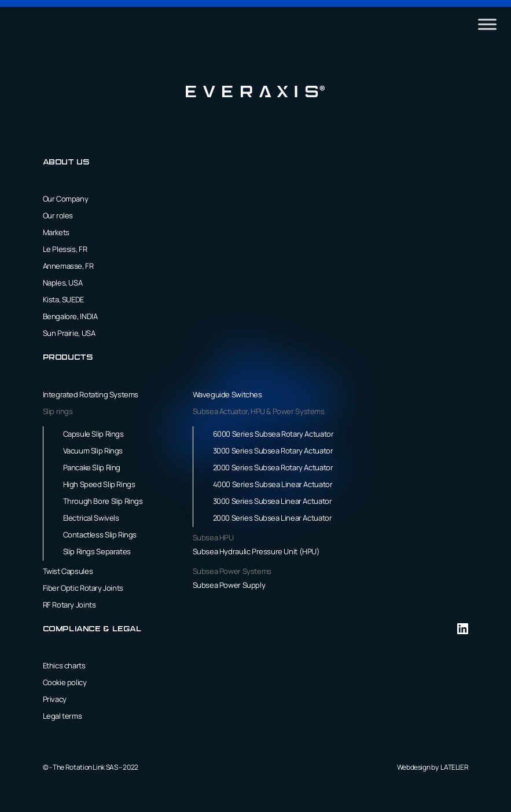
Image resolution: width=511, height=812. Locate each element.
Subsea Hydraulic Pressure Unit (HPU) (256, 551)
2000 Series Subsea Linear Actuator (273, 518)
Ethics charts (64, 665)
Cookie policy (65, 682)
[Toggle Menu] (487, 24)
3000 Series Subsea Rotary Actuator (273, 451)
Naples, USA (63, 283)
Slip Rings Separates (97, 551)
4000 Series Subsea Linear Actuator (273, 484)
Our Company (66, 199)
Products (68, 358)
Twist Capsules (68, 571)
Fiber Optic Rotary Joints (83, 588)
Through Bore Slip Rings (103, 501)
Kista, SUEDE (63, 299)
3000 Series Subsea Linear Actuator (273, 501)
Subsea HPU (213, 537)
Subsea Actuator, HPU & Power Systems (259, 411)
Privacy (55, 699)
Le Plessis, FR (65, 249)
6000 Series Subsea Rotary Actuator (273, 434)
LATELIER (454, 767)
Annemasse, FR (68, 266)
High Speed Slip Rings (99, 484)
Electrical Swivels (91, 518)
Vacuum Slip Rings (93, 451)
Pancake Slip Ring (92, 467)
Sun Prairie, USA (69, 333)
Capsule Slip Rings (93, 434)
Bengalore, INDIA (70, 316)
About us (66, 162)
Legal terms (63, 716)
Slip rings (58, 411)
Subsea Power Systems (232, 571)
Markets (56, 232)
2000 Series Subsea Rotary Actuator (273, 467)
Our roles (58, 215)
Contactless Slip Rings (100, 535)
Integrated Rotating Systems (91, 394)
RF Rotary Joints (69, 605)
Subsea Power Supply (229, 585)
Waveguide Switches (227, 394)
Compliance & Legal (92, 629)
